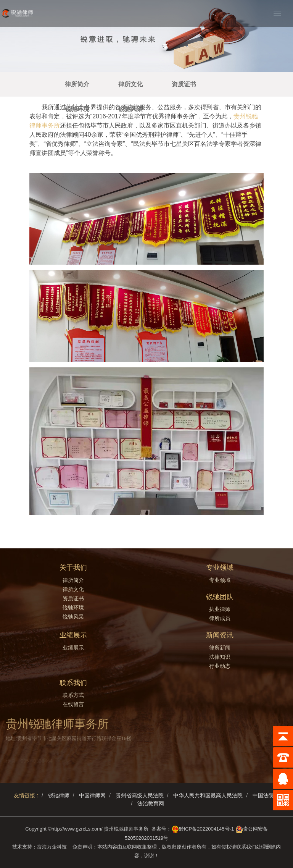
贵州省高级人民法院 (140, 795)
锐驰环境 (77, 109)
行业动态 (220, 666)
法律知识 (220, 657)
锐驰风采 (130, 109)
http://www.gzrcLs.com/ (77, 829)
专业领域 (220, 580)
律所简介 (77, 84)
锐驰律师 (59, 795)
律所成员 (220, 618)
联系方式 (73, 695)
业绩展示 (73, 648)
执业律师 (220, 609)
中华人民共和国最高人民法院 (208, 795)
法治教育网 (151, 803)
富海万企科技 (53, 847)
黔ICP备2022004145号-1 (207, 829)
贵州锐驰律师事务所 (126, 829)
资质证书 (184, 84)
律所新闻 (220, 648)
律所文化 (130, 84)
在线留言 (73, 704)
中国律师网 (92, 795)
